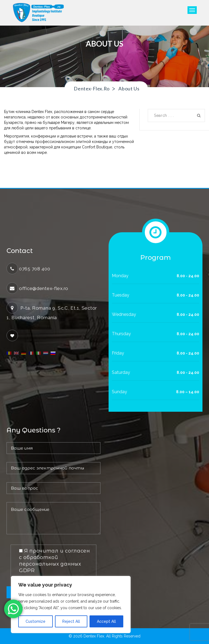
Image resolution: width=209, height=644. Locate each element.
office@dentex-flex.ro (44, 288)
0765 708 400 (35, 269)
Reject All (71, 621)
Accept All (106, 621)
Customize (36, 621)
